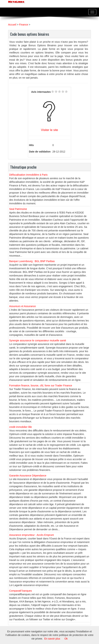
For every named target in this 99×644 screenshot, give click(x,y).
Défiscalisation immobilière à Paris (28, 175)
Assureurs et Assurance (22, 306)
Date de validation (40, 152)
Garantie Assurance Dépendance (28, 476)
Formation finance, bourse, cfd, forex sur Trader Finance (41, 386)
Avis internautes (41, 92)
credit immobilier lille (21, 427)
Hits (31, 145)
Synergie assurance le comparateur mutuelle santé (38, 340)
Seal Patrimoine (18, 209)
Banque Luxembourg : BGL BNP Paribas (32, 261)
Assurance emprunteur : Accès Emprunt (31, 535)
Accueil (12, 25)
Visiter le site (50, 130)
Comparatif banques (21, 591)
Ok (66, 639)
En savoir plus (52, 639)
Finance (24, 25)
